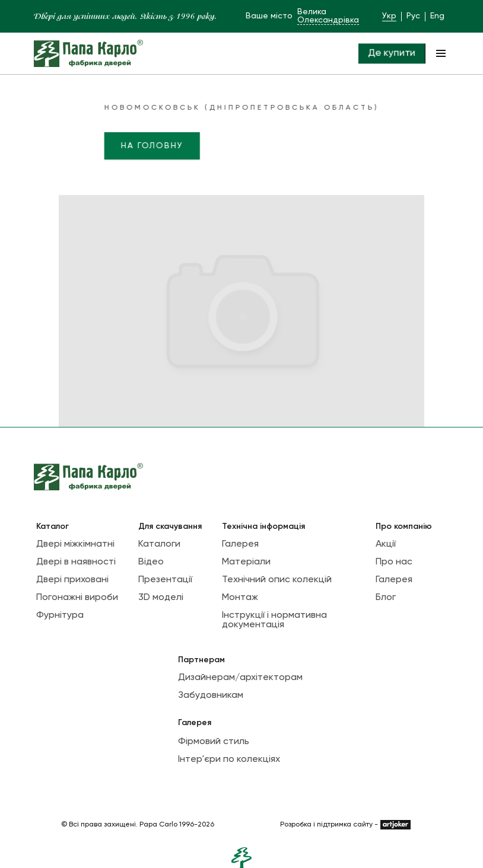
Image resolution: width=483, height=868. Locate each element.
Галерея (240, 544)
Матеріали (246, 562)
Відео (151, 562)
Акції (386, 544)
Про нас (394, 562)
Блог (386, 598)
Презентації (165, 580)
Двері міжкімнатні (75, 544)
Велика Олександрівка (328, 16)
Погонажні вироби (77, 598)
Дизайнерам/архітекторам (240, 678)
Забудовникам (211, 695)
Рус (413, 16)
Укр (389, 16)
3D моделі (161, 598)
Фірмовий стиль (214, 742)
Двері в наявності (76, 562)
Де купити (392, 53)
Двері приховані (72, 580)
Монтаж (240, 598)
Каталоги (159, 544)
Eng (437, 16)
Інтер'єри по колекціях (229, 759)
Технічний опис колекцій (277, 580)
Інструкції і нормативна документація (274, 620)
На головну (128, 146)
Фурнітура (60, 615)
